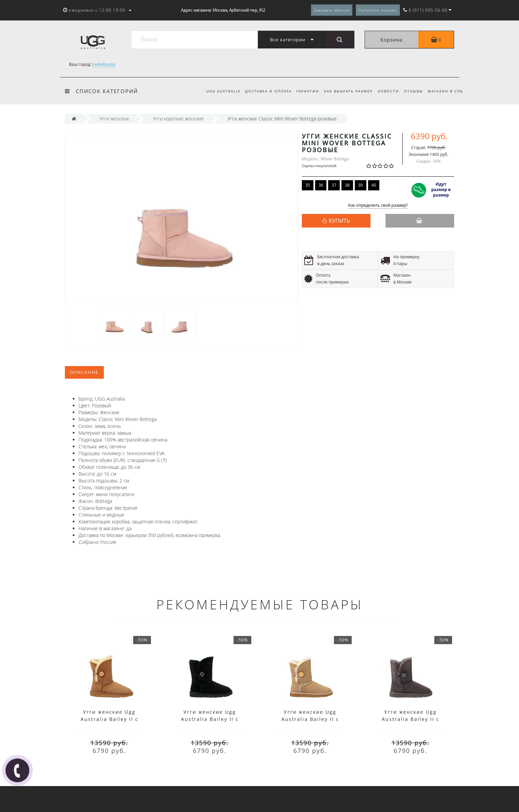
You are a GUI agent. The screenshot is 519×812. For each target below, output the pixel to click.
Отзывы (412, 91)
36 (321, 185)
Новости (386, 91)
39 (361, 185)
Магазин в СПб (445, 91)
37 (334, 185)
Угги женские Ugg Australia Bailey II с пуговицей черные (210, 719)
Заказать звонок (332, 10)
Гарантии (303, 91)
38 (347, 185)
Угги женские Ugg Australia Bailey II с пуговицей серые (411, 719)
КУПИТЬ (339, 221)
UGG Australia (217, 91)
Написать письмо (378, 10)
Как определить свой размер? (378, 206)
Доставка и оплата (263, 91)
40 (374, 185)
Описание (84, 372)
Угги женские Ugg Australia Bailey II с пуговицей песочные (310, 719)
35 (308, 185)
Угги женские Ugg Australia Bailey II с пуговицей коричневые (109, 719)
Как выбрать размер (345, 91)
